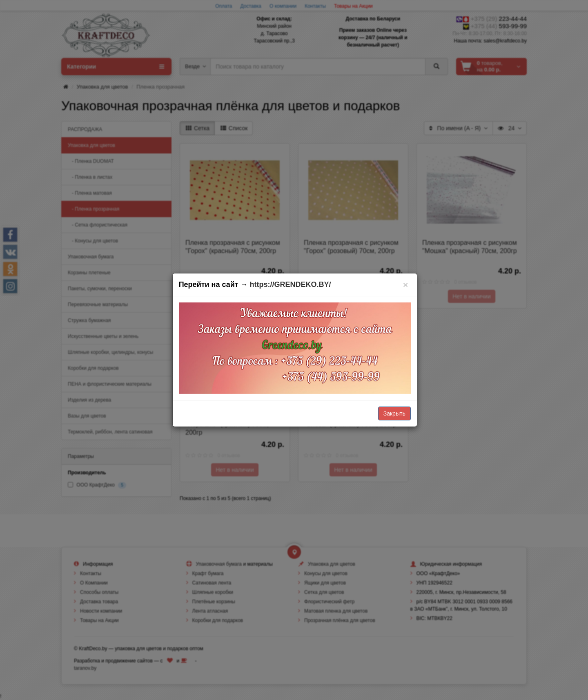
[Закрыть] (406, 285)
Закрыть (394, 413)
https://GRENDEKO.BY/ (291, 284)
